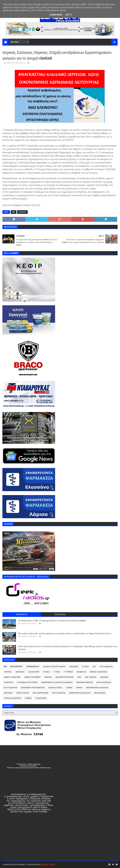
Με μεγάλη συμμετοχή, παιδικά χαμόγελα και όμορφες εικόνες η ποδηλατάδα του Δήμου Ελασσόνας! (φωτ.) (65, 633)
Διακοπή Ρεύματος (65, 677)
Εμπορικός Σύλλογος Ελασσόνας (57, 682)
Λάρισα (79, 688)
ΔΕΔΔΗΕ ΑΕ (81, 672)
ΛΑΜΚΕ (69, 688)
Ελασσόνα (9, 682)
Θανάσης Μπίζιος (84, 682)
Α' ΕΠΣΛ (85, 667)
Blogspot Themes (48, 864)
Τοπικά (28, 698)
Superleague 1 (33, 667)
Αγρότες (8, 672)
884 (14, 212)
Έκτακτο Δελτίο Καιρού (54, 667)
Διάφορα (48, 677)
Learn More (56, 15)
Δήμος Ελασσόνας (98, 672)
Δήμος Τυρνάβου (32, 677)
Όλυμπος (74, 667)
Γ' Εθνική (68, 672)
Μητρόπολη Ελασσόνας (97, 688)
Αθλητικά (20, 672)
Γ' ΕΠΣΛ (57, 672)
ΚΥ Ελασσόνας (11, 688)
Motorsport (16, 667)
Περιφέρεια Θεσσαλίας (80, 693)
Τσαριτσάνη (41, 698)
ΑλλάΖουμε (34, 672)
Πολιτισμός (100, 693)
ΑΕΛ (94, 667)
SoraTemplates (19, 864)
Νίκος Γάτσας (23, 693)
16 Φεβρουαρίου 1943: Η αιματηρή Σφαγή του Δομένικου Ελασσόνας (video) (52, 620)
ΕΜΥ (79, 677)
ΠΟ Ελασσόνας (59, 693)
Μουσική (8, 693)
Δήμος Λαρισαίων (12, 677)
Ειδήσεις (22, 212)
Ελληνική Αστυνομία (27, 682)
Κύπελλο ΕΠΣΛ (55, 688)
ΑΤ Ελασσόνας (106, 667)
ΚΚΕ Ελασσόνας (104, 682)
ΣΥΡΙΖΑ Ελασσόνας (12, 698)
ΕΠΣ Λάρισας (91, 677)
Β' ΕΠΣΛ (46, 672)
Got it (69, 15)
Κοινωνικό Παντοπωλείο (33, 688)
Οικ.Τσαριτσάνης (41, 693)
